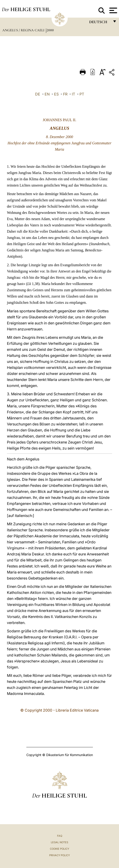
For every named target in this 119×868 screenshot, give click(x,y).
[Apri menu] (113, 10)
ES (56, 94)
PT (82, 94)
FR (65, 94)
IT (73, 94)
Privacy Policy (59, 855)
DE (38, 94)
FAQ (60, 836)
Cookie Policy (59, 849)
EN (47, 94)
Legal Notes (59, 842)
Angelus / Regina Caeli (24, 30)
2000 (50, 30)
